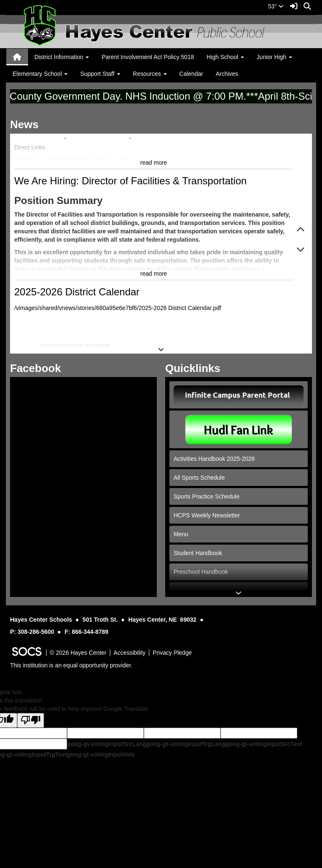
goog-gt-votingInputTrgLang (186, 744)
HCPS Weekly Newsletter (207, 515)
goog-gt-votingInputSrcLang (107, 744)
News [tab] (27, 124)
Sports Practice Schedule (206, 496)
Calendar (191, 74)
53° (276, 6)
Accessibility (130, 653)
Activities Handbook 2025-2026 (214, 459)
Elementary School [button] (40, 74)
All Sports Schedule (199, 478)
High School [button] (225, 57)
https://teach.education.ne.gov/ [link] (88, 233)
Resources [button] (150, 74)
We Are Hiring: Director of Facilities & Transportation (130, 254)
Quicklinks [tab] (196, 368)
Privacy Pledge (172, 653)
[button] (300, 230)
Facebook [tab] (38, 368)
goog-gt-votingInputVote (101, 754)
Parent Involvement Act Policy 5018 (148, 57)
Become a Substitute (61, 143)
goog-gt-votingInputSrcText (264, 744)
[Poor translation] (31, 720)
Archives (227, 74)
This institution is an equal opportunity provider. (71, 665)
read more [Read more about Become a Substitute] (154, 236)
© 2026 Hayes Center (78, 653)
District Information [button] (62, 57)
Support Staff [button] (100, 74)
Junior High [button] (274, 57)
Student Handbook (198, 553)
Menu (181, 534)
